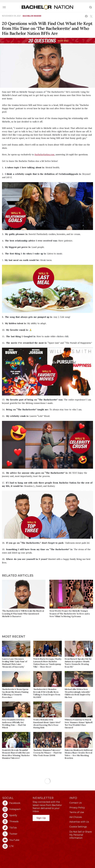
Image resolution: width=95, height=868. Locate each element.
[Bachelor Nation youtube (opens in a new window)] (16, 840)
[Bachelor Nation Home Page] (47, 7)
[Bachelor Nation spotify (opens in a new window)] (16, 815)
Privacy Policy (77, 808)
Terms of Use (77, 812)
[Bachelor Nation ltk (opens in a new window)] (16, 846)
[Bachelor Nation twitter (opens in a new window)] (16, 834)
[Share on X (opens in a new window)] (91, 16)
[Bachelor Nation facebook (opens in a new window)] (16, 803)
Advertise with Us (79, 822)
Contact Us (76, 803)
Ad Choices (76, 817)
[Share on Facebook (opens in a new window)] (86, 16)
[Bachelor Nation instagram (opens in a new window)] (16, 809)
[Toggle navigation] (4, 7)
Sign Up (41, 818)
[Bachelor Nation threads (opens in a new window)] (16, 822)
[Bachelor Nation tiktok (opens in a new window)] (16, 828)
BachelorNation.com (44, 154)
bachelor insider (32, 16)
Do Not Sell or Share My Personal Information (81, 835)
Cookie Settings (78, 827)
